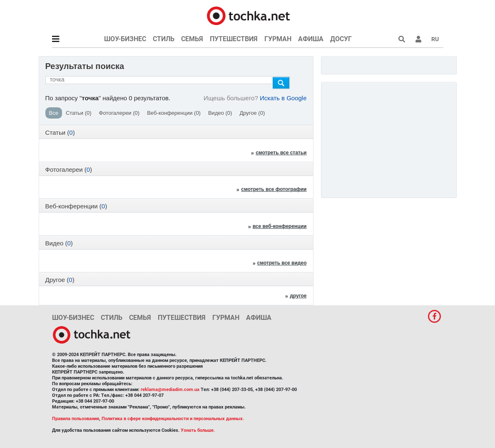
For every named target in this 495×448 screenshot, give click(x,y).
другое (298, 296)
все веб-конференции (280, 226)
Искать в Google (283, 98)
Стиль (164, 39)
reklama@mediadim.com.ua (170, 390)
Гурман (278, 39)
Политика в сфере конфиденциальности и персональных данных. (173, 419)
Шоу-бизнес (125, 39)
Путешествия (234, 39)
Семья (192, 39)
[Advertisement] (390, 137)
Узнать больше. (198, 430)
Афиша (311, 39)
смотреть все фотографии (274, 189)
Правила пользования (76, 419)
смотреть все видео (282, 263)
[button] (418, 39)
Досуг (341, 39)
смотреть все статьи (281, 153)
